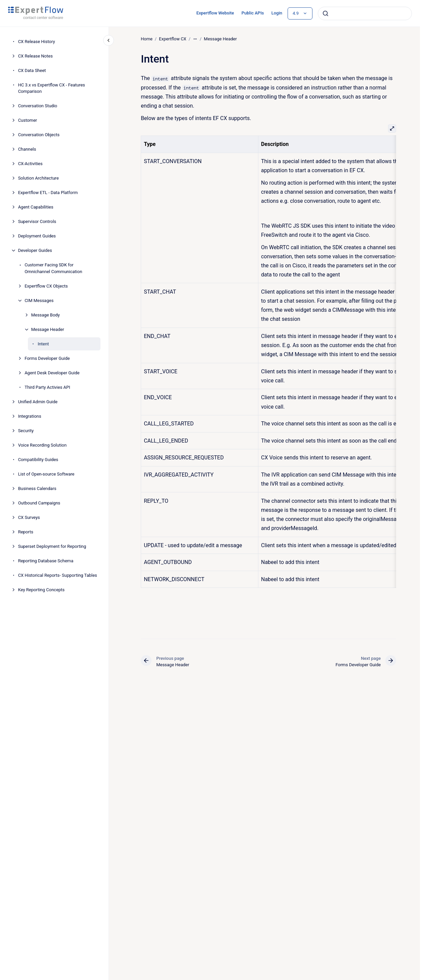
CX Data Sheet (32, 70)
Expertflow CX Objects (46, 286)
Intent (43, 344)
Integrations (30, 416)
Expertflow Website (215, 13)
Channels (27, 149)
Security (26, 431)
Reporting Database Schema (46, 561)
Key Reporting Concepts (41, 590)
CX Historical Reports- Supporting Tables (58, 575)
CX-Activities (30, 164)
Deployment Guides (37, 236)
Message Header (48, 329)
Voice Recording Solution (42, 445)
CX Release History (37, 42)
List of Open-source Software (46, 474)
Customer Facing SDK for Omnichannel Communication (53, 268)
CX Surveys (29, 517)
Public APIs (253, 13)
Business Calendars (37, 488)
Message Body (46, 315)
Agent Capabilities (36, 207)
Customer (28, 120)
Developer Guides (35, 250)
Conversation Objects (39, 135)
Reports (26, 532)
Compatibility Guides (38, 460)
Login (277, 13)
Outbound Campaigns (39, 503)
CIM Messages (39, 300)
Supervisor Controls (37, 221)
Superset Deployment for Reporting (52, 546)
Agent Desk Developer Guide (52, 373)
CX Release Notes (35, 56)
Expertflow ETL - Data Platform (48, 193)
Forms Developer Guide (47, 358)
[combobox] (365, 13)
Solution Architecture (38, 178)
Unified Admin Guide (38, 402)
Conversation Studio (38, 106)
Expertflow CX (173, 39)
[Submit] (326, 13)
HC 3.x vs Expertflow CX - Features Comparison (52, 88)
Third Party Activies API (47, 387)
